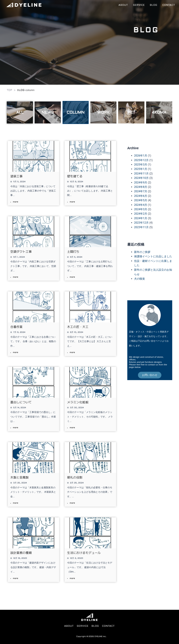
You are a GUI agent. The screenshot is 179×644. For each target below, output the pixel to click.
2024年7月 (141, 191)
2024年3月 (141, 209)
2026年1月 (141, 156)
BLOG (154, 5)
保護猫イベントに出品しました (153, 256)
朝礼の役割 (75, 477)
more (16, 202)
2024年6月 (141, 196)
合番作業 (16, 327)
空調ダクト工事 (21, 251)
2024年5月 (141, 200)
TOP (9, 90)
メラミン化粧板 (78, 402)
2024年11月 (141, 174)
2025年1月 (141, 169)
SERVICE (140, 5)
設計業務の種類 (21, 553)
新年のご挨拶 (142, 252)
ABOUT (125, 5)
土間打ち (73, 251)
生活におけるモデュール (84, 553)
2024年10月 (141, 178)
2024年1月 (141, 218)
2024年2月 (141, 214)
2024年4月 (141, 205)
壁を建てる (75, 176)
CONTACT (169, 5)
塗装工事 (16, 176)
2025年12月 (141, 160)
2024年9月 (141, 183)
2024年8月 (141, 187)
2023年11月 (141, 227)
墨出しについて (21, 402)
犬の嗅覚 (140, 279)
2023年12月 (141, 223)
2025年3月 (141, 165)
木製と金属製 (19, 477)
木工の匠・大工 (78, 327)
